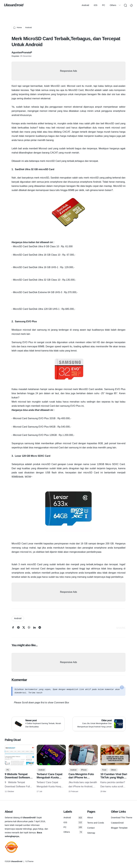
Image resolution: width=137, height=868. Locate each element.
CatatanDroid (117, 823)
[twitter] (24, 628)
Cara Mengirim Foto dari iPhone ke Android (81, 777)
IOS (73, 822)
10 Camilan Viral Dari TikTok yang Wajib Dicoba (114, 777)
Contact (91, 828)
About (90, 818)
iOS (45, 5)
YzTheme (29, 861)
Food (104, 770)
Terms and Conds (96, 823)
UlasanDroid (14, 5)
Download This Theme (122, 818)
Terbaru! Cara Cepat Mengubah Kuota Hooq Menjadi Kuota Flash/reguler (50, 779)
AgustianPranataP (22, 52)
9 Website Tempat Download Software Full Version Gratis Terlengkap (17, 779)
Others (62, 5)
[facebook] (13, 628)
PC (53, 5)
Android (35, 5)
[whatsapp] (29, 628)
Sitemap (91, 833)
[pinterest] (18, 628)
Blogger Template (119, 828)
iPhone (84, 770)
